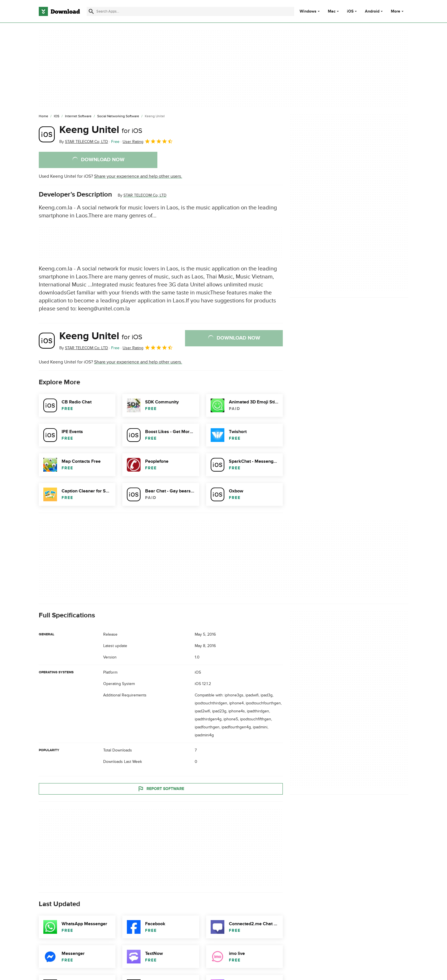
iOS (350, 11)
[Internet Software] (78, 116)
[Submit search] (91, 11)
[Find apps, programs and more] (190, 11)
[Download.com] (59, 11)
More (398, 11)
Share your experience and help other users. (138, 176)
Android (372, 11)
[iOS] (57, 116)
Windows (308, 11)
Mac (332, 11)
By (84, 142)
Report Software (161, 789)
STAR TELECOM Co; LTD (145, 195)
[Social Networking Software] (118, 116)
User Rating (148, 141)
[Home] (43, 116)
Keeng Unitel (101, 130)
